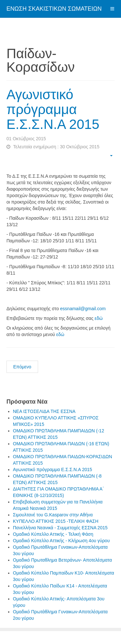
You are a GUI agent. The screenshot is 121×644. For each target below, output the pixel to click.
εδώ (99, 318)
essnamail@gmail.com (83, 309)
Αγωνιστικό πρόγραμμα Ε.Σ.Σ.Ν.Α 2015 (53, 109)
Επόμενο (22, 367)
